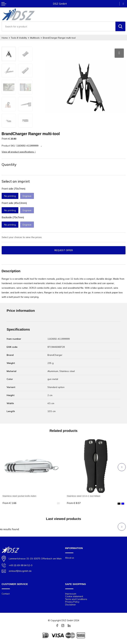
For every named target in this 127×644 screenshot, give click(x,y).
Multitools (35, 38)
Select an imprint (16, 181)
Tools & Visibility (19, 38)
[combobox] (59, 26)
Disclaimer (71, 605)
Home (5, 38)
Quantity (9, 164)
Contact (6, 594)
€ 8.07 (74, 503)
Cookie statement (74, 596)
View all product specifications (19, 152)
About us (70, 558)
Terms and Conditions (76, 599)
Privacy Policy (72, 602)
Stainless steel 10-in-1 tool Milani (84, 496)
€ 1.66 (9, 503)
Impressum (71, 594)
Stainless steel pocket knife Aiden (19, 496)
